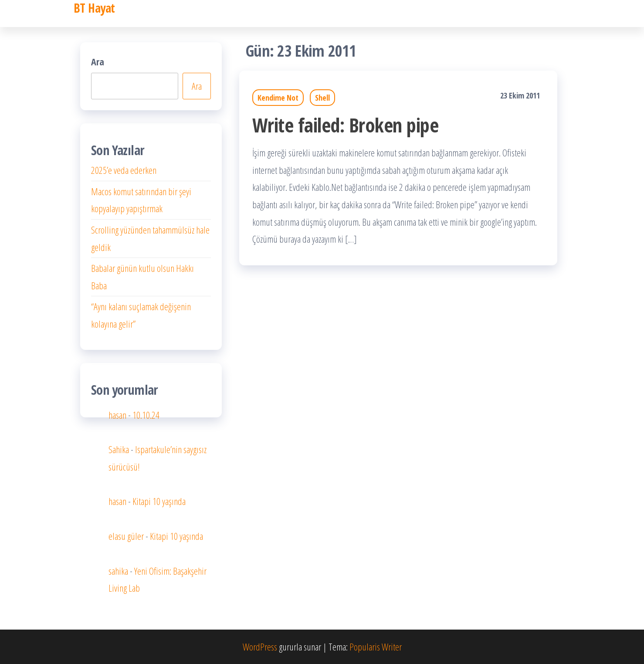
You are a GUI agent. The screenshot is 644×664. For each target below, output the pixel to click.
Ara (98, 61)
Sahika (119, 449)
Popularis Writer (376, 647)
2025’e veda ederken (124, 170)
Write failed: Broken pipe (345, 125)
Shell (322, 98)
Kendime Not (278, 98)
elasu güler (126, 536)
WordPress (260, 647)
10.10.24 (146, 415)
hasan (117, 415)
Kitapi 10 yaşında (159, 501)
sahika (118, 571)
